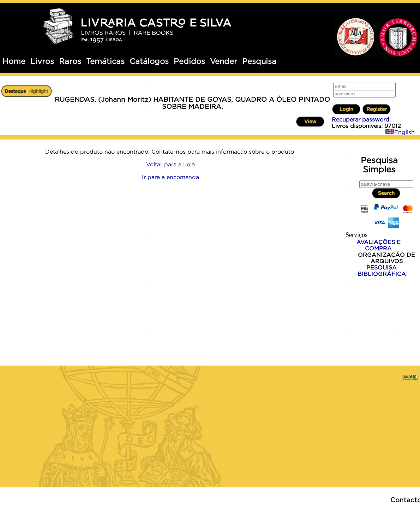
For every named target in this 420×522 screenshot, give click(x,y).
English (400, 132)
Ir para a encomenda (170, 177)
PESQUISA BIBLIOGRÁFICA (382, 271)
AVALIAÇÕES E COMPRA (379, 245)
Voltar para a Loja (170, 164)
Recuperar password (361, 119)
